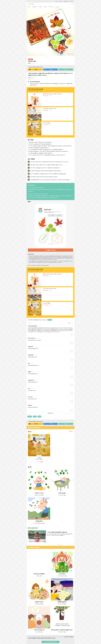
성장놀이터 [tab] (35, 7)
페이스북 (49, 69)
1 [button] (46, 57)
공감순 (69, 323)
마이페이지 (72, 1)
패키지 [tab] (29, 7)
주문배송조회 (66, 1)
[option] (51, 32)
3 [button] (50, 57)
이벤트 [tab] (45, 7)
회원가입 (61, 1)
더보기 (71, 431)
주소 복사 (66, 69)
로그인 (57, 1)
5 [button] (53, 57)
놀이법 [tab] (57, 7)
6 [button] (55, 57)
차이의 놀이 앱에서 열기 (51, 642)
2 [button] (48, 57)
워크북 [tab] (40, 7)
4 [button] (52, 57)
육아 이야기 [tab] (51, 7)
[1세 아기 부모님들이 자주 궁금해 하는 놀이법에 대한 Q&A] (38, 265)
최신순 (72, 323)
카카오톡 (33, 69)
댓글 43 (29, 63)
